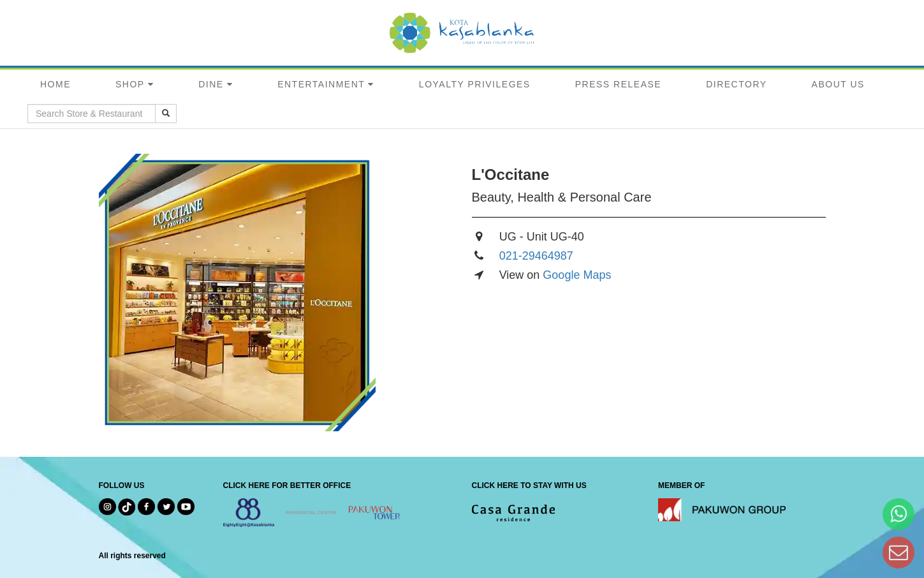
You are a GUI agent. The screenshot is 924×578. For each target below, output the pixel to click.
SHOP (130, 84)
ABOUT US (838, 84)
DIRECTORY (736, 84)
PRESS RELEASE (618, 84)
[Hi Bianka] (898, 514)
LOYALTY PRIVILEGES (475, 84)
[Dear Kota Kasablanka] (898, 552)
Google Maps (577, 275)
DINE (211, 84)
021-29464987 (536, 256)
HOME (55, 84)
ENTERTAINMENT (321, 84)
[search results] (166, 114)
